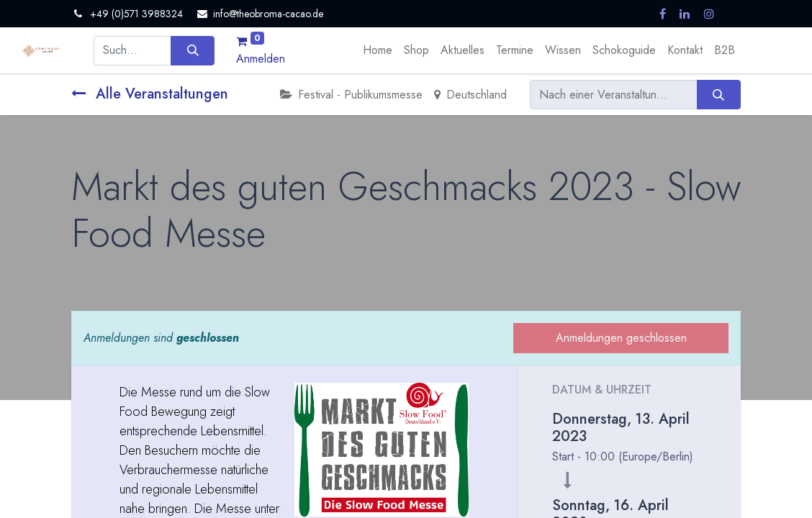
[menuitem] (378, 50)
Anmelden (261, 59)
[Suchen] (193, 50)
